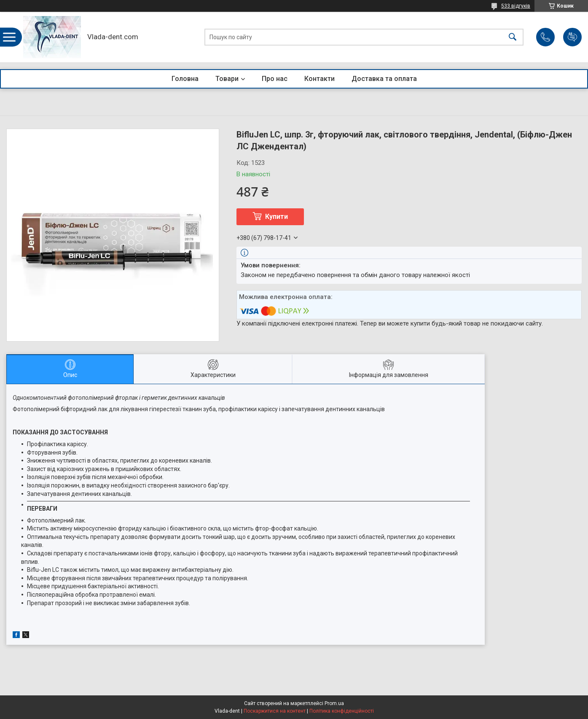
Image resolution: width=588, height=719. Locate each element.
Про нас (275, 79)
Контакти (320, 79)
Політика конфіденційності (342, 711)
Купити (277, 217)
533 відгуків (516, 6)
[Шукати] (513, 37)
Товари (227, 79)
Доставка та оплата (384, 79)
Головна (185, 79)
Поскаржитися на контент (275, 711)
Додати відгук (572, 37)
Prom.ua (334, 703)
